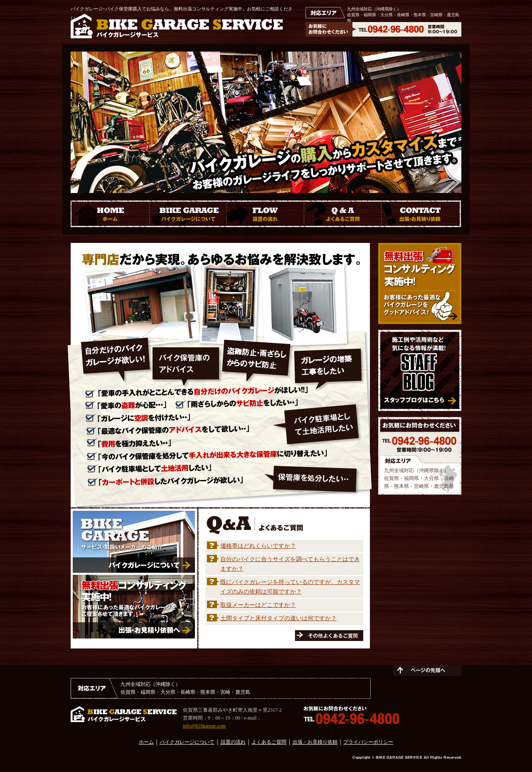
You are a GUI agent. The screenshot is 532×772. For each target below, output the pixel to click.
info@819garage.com (204, 726)
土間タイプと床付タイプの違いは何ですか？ (278, 618)
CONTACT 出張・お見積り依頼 (421, 214)
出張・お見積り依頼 (315, 742)
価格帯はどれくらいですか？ (258, 546)
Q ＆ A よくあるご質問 (343, 214)
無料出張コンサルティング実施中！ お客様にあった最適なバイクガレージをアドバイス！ (420, 283)
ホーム (146, 742)
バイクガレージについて (187, 742)
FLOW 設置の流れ (266, 214)
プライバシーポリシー (368, 742)
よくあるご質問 (269, 742)
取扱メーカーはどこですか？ (258, 605)
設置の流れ (233, 742)
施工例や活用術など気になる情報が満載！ (420, 370)
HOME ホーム (110, 214)
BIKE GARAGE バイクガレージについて (188, 214)
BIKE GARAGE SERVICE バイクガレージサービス (177, 26)
